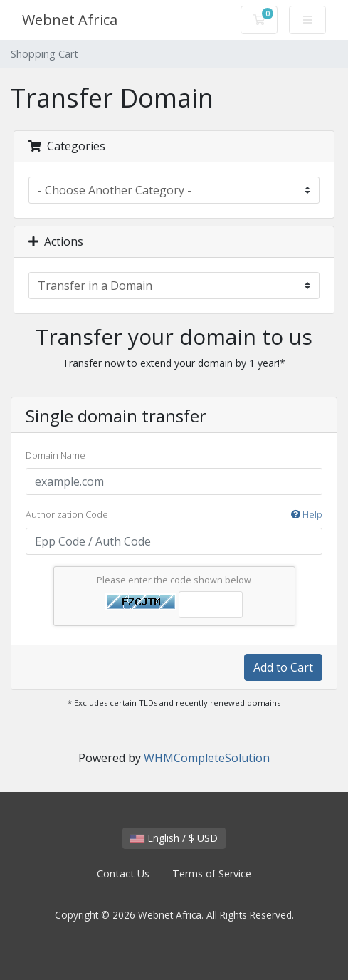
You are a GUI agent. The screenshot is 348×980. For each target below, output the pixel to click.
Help (307, 514)
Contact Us (123, 874)
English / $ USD (174, 838)
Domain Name (56, 455)
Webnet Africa (70, 20)
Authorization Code (174, 515)
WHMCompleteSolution (207, 758)
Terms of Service (212, 874)
